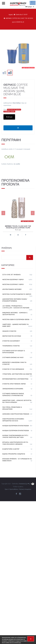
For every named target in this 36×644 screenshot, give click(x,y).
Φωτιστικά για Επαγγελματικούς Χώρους (17, 294)
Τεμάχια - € (30, 7)
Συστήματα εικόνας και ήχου (13, 357)
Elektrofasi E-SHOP (22, 15)
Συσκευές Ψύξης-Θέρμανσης (13, 369)
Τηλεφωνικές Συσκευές (11, 346)
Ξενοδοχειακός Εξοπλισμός (13, 389)
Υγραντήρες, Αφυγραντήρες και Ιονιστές (17, 374)
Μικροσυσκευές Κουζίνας (12, 336)
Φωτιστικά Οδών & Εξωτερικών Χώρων (16, 319)
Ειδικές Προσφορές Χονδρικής (14, 454)
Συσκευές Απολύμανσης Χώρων (14, 384)
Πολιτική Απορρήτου (25, 489)
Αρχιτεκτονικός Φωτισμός (12, 289)
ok (31, 639)
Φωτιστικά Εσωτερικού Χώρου (13, 280)
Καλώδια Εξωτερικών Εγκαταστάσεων (16, 431)
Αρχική (11, 15)
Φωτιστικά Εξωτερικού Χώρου (13, 284)
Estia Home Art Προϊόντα (14, 110)
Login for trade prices (28, 68)
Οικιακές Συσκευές (9, 331)
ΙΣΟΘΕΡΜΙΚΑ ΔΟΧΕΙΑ (9, 112)
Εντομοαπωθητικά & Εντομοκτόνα (15, 379)
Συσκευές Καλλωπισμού (11, 341)
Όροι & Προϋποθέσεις (11, 489)
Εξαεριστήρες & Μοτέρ (11, 449)
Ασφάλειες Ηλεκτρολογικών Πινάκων (16, 414)
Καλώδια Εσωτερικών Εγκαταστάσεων (16, 426)
